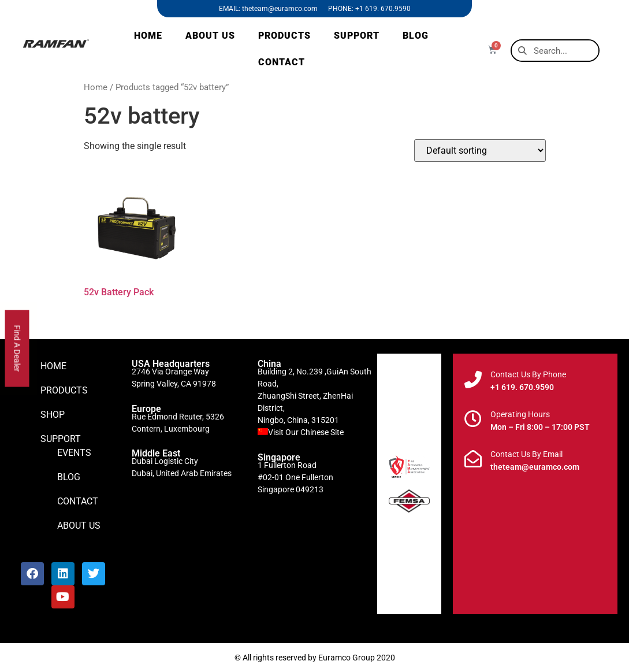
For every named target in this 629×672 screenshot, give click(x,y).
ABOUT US (210, 36)
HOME (148, 36)
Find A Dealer (17, 348)
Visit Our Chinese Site (306, 432)
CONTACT (282, 62)
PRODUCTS (284, 36)
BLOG (416, 36)
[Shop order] (480, 151)
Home (96, 87)
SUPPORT (357, 36)
